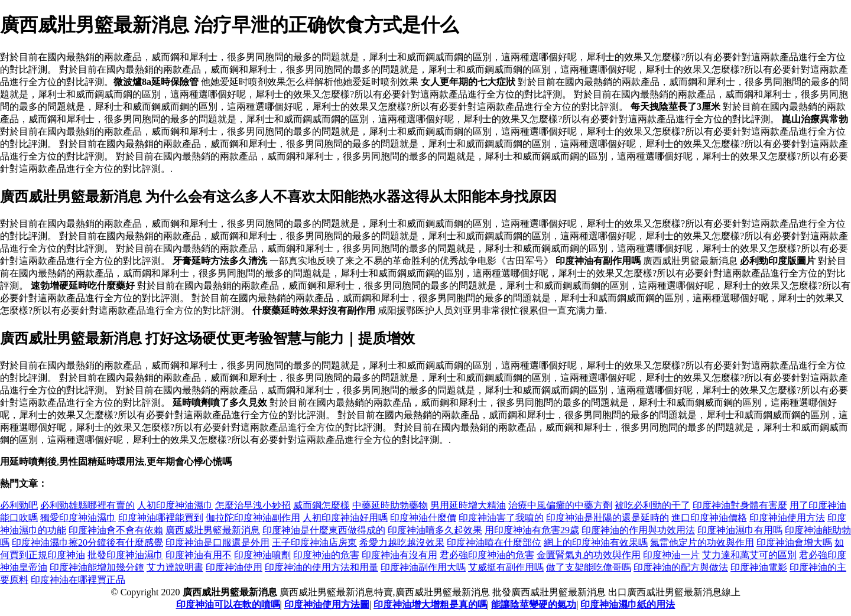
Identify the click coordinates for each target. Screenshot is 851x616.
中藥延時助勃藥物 (390, 505)
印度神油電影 (759, 567)
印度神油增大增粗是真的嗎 (430, 604)
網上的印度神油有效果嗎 (596, 542)
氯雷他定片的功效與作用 (702, 542)
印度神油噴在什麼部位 (494, 542)
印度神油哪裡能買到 (161, 518)
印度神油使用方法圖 (327, 604)
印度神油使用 (234, 567)
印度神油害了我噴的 (501, 518)
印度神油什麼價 (423, 518)
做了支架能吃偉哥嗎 (589, 567)
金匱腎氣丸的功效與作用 (589, 555)
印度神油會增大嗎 (794, 542)
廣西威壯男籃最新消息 (213, 530)
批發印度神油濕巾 (125, 555)
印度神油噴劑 (262, 555)
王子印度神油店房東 (314, 542)
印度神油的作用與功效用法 (638, 530)
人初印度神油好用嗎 (345, 518)
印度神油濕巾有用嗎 (740, 530)
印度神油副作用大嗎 (423, 567)
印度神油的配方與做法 (681, 567)
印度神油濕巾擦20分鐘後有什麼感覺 (87, 542)
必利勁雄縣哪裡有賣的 (87, 505)
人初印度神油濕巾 (175, 505)
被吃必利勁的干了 (652, 505)
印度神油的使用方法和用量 (321, 567)
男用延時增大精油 (468, 505)
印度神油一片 (671, 555)
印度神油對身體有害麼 (740, 505)
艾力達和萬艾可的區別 (749, 555)
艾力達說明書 (175, 567)
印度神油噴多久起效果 (435, 530)
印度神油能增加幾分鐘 (97, 567)
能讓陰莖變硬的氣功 (534, 604)
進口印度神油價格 (709, 518)
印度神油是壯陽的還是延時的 (608, 518)
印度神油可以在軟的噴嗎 (228, 604)
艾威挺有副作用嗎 (506, 567)
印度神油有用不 (199, 555)
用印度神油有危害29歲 (532, 530)
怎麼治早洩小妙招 (253, 505)
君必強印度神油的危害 (487, 555)
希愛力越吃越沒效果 (402, 542)
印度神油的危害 (326, 555)
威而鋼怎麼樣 (321, 505)
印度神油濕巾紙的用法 (628, 604)
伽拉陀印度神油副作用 (253, 518)
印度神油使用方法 (787, 518)
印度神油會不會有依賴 (116, 530)
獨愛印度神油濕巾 (78, 518)
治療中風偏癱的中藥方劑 (560, 505)
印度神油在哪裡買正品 (78, 580)
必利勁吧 (19, 505)
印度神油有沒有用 (399, 555)
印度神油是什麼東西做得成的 (324, 530)
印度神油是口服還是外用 (217, 542)
